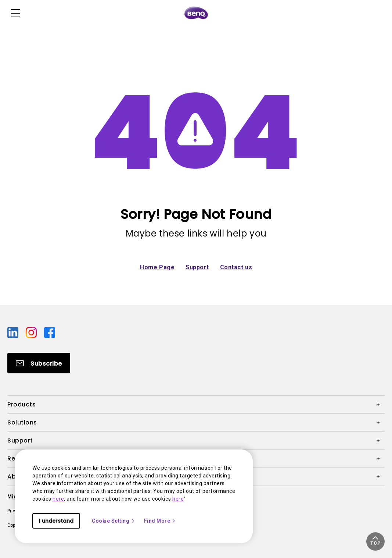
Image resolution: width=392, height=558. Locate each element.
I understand (56, 521)
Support (197, 267)
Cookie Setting (114, 521)
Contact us (236, 267)
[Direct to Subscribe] (39, 363)
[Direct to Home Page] (196, 13)
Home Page (157, 267)
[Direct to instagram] (32, 332)
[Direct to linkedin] (14, 332)
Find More (160, 521)
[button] (375, 541)
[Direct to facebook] (50, 332)
